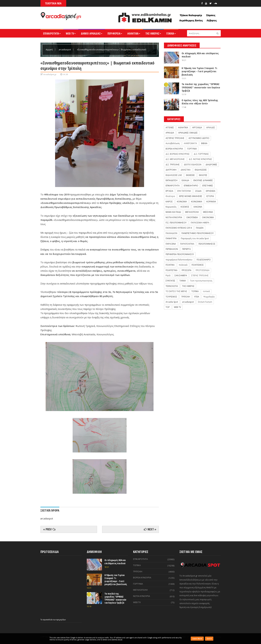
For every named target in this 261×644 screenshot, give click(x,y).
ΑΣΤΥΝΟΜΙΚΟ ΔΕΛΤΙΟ (199, 138)
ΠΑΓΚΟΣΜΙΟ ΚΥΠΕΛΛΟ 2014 (179, 228)
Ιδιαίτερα (170, 196)
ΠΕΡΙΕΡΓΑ (186, 249)
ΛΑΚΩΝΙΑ (198, 207)
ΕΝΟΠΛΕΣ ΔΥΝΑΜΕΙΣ (203, 180)
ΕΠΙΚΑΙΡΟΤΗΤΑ (52, 33)
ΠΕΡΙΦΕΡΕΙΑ (115, 33)
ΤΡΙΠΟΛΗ (186, 297)
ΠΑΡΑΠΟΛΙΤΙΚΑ (187, 244)
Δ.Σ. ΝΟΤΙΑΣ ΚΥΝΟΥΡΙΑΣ (200, 159)
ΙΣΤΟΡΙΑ (210, 196)
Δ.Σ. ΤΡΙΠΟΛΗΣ (173, 165)
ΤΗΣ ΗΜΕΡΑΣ (153, 33)
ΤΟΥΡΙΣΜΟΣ (171, 297)
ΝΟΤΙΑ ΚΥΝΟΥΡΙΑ (174, 217)
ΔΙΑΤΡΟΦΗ (171, 170)
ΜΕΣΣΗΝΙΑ (208, 212)
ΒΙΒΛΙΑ (204, 143)
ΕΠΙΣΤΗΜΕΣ (208, 186)
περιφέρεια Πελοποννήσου (179, 260)
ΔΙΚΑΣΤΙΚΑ (186, 170)
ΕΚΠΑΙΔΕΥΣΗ (172, 180)
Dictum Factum (205, 302)
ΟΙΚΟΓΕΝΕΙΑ (192, 217)
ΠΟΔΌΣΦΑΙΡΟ (204, 260)
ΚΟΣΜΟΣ (185, 207)
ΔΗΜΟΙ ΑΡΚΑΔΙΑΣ (92, 33)
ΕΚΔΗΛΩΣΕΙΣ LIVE (174, 175)
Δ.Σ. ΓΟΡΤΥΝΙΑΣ (201, 154)
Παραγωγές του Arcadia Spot (195, 238)
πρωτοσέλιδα (48, 620)
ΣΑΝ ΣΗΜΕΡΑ (181, 275)
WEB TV (71, 33)
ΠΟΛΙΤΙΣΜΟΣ (198, 265)
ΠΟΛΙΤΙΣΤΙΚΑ (172, 270)
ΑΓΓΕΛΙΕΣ (170, 128)
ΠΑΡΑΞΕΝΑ (171, 244)
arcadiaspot (65, 49)
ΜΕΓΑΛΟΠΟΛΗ (192, 212)
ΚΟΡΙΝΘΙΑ (211, 202)
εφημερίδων (61, 620)
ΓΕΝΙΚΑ (171, 33)
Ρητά (168, 275)
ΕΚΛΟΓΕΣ (203, 175)
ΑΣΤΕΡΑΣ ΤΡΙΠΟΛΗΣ (175, 138)
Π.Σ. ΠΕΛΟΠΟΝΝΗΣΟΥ (176, 223)
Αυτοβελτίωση (173, 143)
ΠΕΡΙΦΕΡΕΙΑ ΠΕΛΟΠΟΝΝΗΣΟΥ (180, 254)
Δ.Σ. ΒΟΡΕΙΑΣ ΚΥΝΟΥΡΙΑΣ (178, 154)
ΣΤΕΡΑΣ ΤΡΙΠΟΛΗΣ (200, 275)
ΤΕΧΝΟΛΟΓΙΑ (172, 286)
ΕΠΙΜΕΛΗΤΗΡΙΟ (191, 186)
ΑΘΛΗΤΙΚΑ (134, 33)
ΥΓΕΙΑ (197, 297)
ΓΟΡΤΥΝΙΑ (192, 149)
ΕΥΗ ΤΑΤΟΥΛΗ (184, 191)
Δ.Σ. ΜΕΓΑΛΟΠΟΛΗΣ (175, 159)
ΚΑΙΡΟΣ (169, 202)
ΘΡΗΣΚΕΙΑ (211, 191)
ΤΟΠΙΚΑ (195, 291)
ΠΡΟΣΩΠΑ (187, 270)
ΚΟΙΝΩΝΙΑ (182, 202)
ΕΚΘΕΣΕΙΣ (190, 175)
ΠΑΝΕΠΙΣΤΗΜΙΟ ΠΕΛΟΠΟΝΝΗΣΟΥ (198, 233)
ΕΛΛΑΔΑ (185, 180)
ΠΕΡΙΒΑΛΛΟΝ (172, 249)
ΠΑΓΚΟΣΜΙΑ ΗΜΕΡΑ (200, 223)
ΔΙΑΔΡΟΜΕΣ (211, 165)
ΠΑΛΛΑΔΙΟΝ (171, 233)
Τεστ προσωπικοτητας (201, 281)
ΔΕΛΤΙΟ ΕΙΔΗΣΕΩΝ (193, 165)
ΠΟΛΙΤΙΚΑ (170, 265)
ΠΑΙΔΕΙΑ (200, 228)
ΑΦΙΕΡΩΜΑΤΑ (190, 143)
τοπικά (206, 291)
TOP (168, 307)
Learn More (197, 639)
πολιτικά (183, 265)
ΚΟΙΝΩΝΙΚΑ (197, 202)
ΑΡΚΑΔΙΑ (170, 133)
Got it (209, 639)
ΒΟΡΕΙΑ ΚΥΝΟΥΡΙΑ (174, 149)
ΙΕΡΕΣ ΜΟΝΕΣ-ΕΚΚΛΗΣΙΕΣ (191, 196)
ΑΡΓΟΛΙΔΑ (197, 128)
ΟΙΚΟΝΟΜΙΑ (208, 217)
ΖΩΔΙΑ (198, 191)
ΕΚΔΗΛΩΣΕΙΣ (201, 170)
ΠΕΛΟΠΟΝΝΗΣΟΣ (207, 244)
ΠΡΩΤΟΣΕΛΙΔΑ (203, 270)
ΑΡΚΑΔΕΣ (211, 128)
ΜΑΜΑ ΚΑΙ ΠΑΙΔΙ (173, 212)
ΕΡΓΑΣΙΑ (169, 191)
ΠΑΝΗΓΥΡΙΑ (171, 238)
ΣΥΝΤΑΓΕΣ (170, 281)
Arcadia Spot (172, 302)
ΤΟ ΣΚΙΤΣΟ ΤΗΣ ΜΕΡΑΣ (176, 291)
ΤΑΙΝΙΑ (183, 281)
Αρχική (49, 49)
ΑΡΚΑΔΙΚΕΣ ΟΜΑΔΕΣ (188, 133)
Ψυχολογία (209, 297)
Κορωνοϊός (171, 207)
